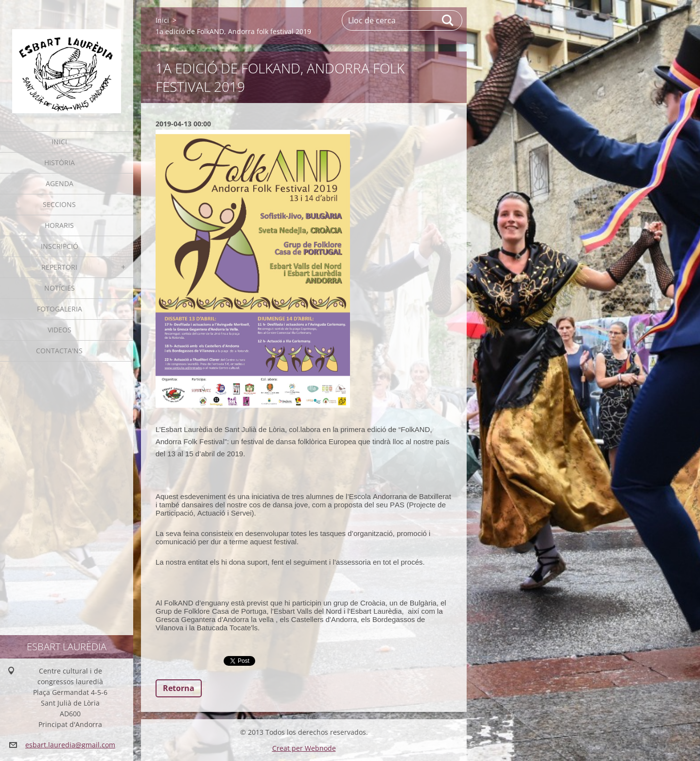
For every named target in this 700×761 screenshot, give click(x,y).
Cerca (448, 20)
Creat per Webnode (304, 748)
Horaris (59, 225)
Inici (59, 142)
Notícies (60, 288)
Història (60, 163)
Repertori (59, 267)
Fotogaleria (60, 309)
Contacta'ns (59, 351)
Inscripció (60, 246)
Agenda (60, 183)
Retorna (179, 688)
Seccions (59, 204)
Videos (60, 330)
